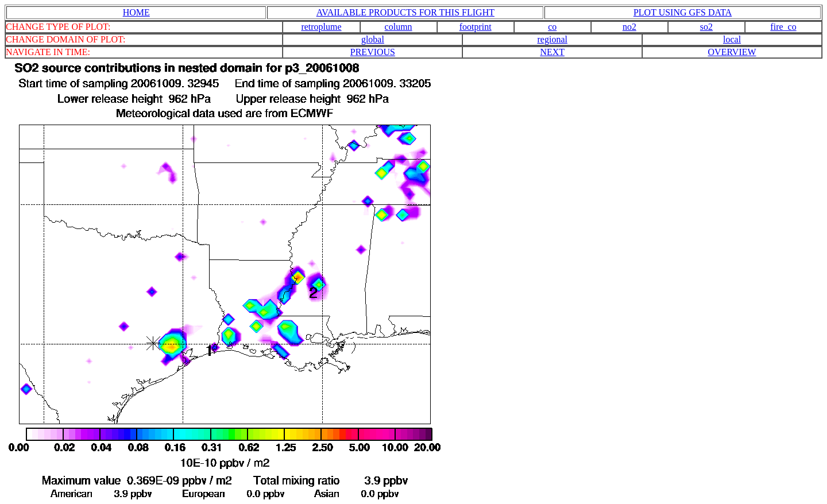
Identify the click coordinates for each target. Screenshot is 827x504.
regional (552, 39)
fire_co (783, 27)
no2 (629, 27)
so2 (706, 27)
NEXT (552, 52)
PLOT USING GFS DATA (683, 12)
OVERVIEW (732, 52)
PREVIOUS (373, 52)
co (552, 27)
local (732, 39)
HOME (136, 12)
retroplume (321, 27)
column (399, 27)
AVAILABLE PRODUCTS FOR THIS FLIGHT (405, 12)
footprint (476, 27)
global (373, 39)
